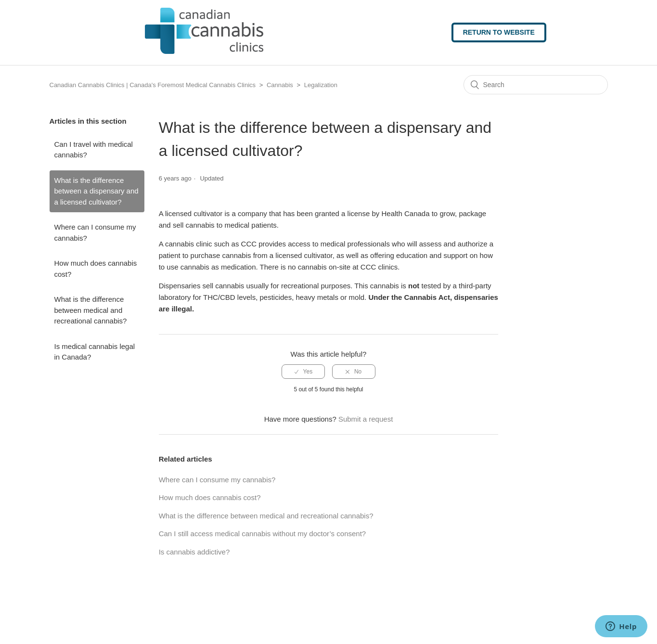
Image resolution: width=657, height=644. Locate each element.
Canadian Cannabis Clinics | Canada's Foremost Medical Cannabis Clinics (153, 85)
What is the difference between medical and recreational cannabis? (91, 310)
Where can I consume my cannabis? (95, 232)
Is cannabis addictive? (194, 552)
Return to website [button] (499, 32)
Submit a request (366, 419)
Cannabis (280, 85)
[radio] (303, 372)
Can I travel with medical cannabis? (94, 150)
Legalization (321, 85)
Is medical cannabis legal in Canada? (95, 352)
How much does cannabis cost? (96, 269)
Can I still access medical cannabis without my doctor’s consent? (262, 534)
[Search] (536, 85)
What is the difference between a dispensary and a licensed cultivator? (97, 191)
